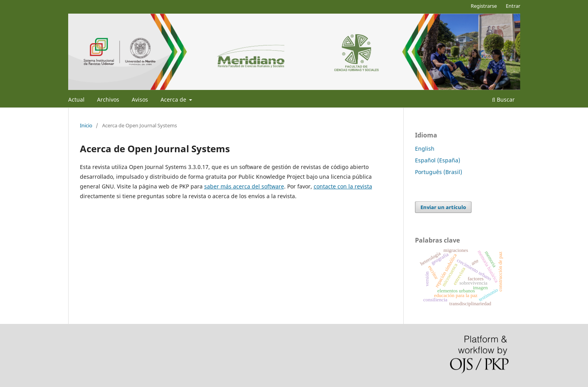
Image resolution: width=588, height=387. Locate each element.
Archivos (108, 99)
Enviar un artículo (443, 207)
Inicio (86, 125)
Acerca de (174, 99)
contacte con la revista (343, 186)
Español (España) (438, 160)
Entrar (513, 6)
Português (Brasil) (439, 172)
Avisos (140, 99)
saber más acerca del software (244, 186)
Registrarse (484, 6)
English (425, 149)
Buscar (503, 99)
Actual (76, 99)
